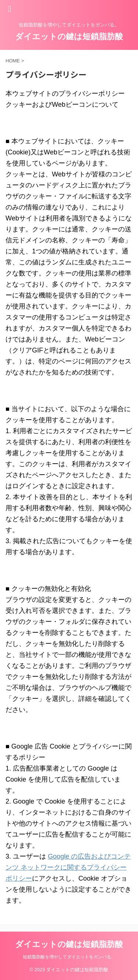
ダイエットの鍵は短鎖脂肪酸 (69, 36)
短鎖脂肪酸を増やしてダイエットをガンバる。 (69, 957)
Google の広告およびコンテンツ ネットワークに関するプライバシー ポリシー (68, 867)
